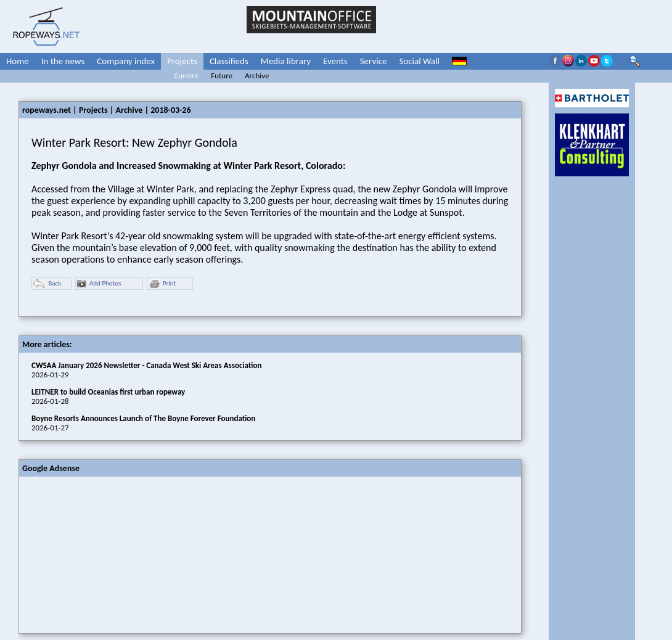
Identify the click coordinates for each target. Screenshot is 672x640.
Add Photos (99, 284)
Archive (257, 76)
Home (18, 61)
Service (374, 61)
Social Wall (419, 61)
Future (222, 76)
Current (186, 76)
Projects (182, 61)
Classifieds (229, 61)
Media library (286, 61)
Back (47, 284)
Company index (126, 61)
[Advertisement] (112, 554)
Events (335, 61)
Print (162, 284)
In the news (63, 61)
